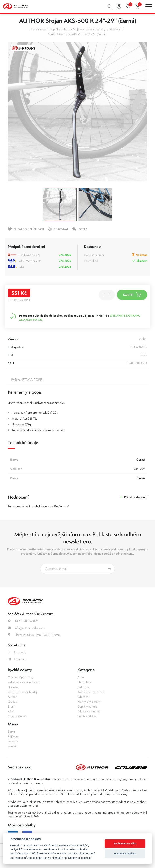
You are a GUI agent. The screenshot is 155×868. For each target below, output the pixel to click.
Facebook (17, 652)
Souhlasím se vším (125, 843)
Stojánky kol (117, 29)
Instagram (17, 659)
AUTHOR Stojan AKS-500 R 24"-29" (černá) (78, 34)
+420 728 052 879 (23, 621)
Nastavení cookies (125, 854)
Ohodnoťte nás (17, 716)
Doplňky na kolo (59, 29)
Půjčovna (14, 736)
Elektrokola (84, 682)
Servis (12, 731)
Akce (81, 677)
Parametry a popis (27, 380)
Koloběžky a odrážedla (91, 692)
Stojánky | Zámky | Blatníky (89, 29)
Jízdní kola (83, 687)
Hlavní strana (38, 29)
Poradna (13, 741)
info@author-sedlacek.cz (27, 628)
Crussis (12, 702)
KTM (11, 711)
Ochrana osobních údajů (23, 692)
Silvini (11, 706)
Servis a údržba (87, 716)
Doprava (13, 687)
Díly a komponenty (89, 711)
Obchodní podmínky (21, 677)
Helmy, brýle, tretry (89, 702)
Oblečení (83, 697)
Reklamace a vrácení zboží (24, 682)
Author (12, 697)
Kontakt (13, 746)
